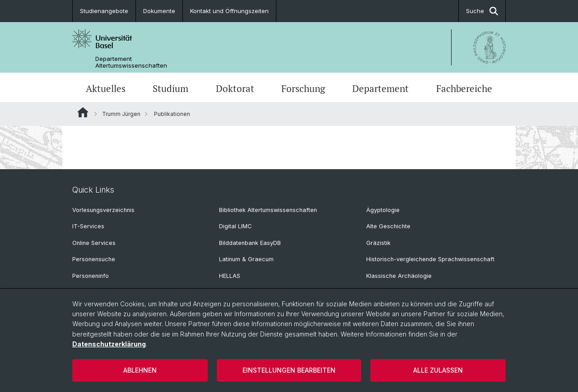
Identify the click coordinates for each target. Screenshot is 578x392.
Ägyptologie (383, 210)
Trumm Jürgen (121, 114)
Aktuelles (106, 88)
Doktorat (235, 88)
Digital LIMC (235, 226)
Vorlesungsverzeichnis (103, 210)
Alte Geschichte (388, 226)
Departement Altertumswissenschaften (131, 62)
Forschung (303, 88)
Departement (380, 88)
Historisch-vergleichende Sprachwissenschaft (430, 259)
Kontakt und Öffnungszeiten (229, 11)
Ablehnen (140, 370)
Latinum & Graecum (246, 259)
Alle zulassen (438, 370)
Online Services (94, 243)
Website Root (83, 112)
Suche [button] (482, 11)
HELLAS (230, 276)
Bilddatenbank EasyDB (250, 243)
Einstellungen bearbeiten (289, 370)
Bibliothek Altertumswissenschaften (268, 210)
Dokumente (159, 11)
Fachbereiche (464, 88)
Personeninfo (91, 276)
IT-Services (88, 226)
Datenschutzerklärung (109, 344)
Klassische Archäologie (399, 276)
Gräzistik (378, 243)
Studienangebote (104, 11)
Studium (170, 88)
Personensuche (94, 259)
